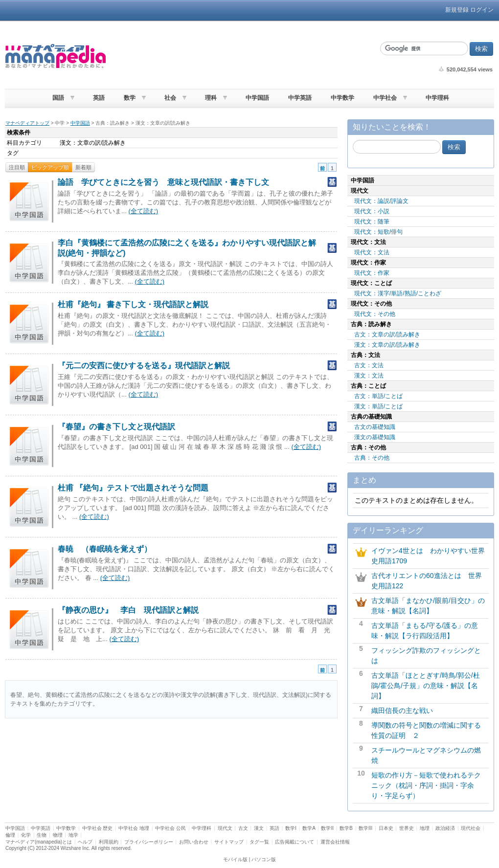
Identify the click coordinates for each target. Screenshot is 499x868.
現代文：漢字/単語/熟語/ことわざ (398, 293)
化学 (26, 835)
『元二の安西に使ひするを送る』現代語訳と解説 (144, 366)
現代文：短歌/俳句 (378, 232)
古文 (243, 828)
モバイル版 (235, 859)
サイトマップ (229, 842)
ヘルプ (85, 842)
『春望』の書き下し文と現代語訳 (116, 427)
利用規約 (109, 842)
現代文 (225, 828)
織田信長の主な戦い (402, 711)
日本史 (386, 828)
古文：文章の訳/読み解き (387, 334)
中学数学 (342, 98)
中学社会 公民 (170, 828)
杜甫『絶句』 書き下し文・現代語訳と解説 (133, 304)
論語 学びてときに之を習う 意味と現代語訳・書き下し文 (163, 182)
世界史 (407, 828)
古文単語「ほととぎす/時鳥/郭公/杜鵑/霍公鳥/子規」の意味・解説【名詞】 (426, 686)
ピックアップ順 (50, 167)
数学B (346, 828)
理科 (211, 98)
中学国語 (257, 98)
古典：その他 (372, 458)
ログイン (482, 10)
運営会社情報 (335, 842)
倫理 (10, 835)
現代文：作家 (372, 273)
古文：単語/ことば (378, 396)
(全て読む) (143, 211)
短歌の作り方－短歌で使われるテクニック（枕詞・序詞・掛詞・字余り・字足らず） (426, 785)
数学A (309, 828)
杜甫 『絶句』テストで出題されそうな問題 (133, 488)
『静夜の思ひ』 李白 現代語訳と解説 (128, 610)
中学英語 (300, 98)
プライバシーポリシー (149, 842)
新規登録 (457, 10)
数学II (327, 828)
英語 (99, 98)
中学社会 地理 (134, 828)
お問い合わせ (194, 842)
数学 (130, 98)
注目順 (17, 167)
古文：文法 (369, 365)
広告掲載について (295, 842)
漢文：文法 (369, 376)
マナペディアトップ (27, 123)
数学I (291, 828)
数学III (365, 828)
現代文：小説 (372, 211)
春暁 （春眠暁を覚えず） (105, 549)
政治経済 (445, 828)
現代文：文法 (372, 252)
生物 (42, 835)
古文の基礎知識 (375, 427)
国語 (58, 98)
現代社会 (471, 828)
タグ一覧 (259, 842)
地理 (425, 828)
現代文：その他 (375, 314)
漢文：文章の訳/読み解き (387, 345)
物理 (58, 835)
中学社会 (385, 98)
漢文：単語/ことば (378, 406)
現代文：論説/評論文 (381, 201)
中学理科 (437, 98)
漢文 (259, 828)
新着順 (83, 167)
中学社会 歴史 (98, 828)
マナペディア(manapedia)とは (39, 842)
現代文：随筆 (372, 222)
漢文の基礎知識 (375, 437)
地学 (73, 835)
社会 (170, 98)
